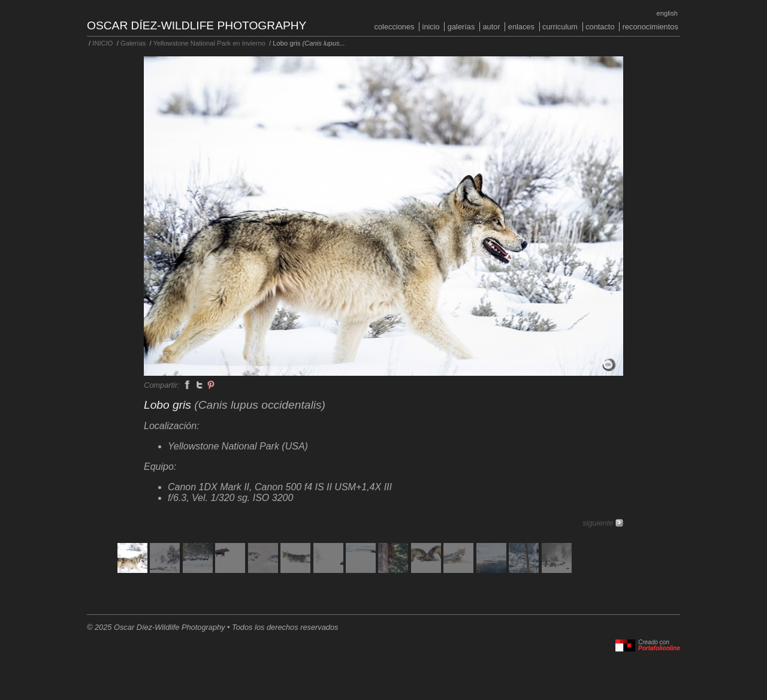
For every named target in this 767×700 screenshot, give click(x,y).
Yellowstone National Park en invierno (209, 43)
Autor (491, 27)
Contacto (600, 27)
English (667, 13)
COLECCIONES (395, 27)
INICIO (431, 27)
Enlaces (521, 27)
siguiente (598, 523)
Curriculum (560, 27)
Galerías (461, 27)
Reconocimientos (650, 27)
